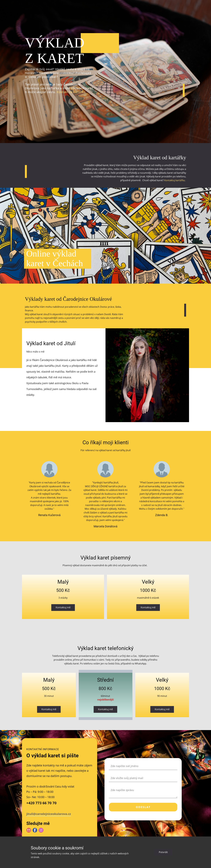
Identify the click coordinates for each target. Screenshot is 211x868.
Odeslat (143, 807)
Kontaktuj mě (63, 607)
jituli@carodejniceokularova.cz (49, 814)
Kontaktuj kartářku (175, 180)
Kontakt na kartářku (71, 92)
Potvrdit (163, 852)
